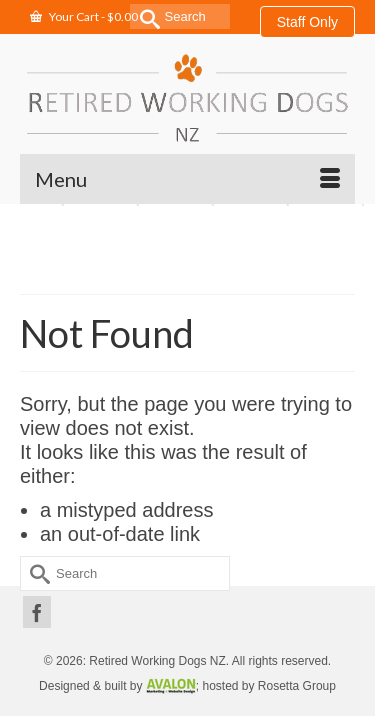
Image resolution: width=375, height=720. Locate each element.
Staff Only (307, 22)
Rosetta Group (297, 686)
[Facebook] (37, 612)
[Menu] (187, 179)
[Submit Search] (145, 16)
